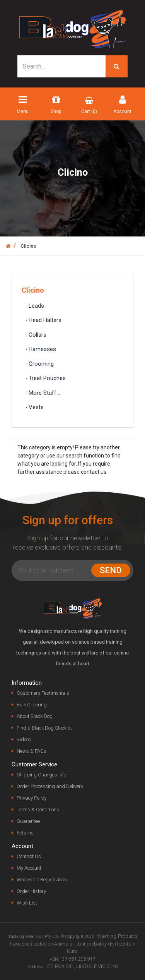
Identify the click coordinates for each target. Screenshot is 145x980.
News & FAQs (32, 751)
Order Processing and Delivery (50, 786)
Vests (36, 407)
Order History (31, 891)
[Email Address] (53, 571)
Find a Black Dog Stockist (44, 728)
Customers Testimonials (43, 693)
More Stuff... (44, 393)
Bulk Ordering (32, 705)
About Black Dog (35, 716)
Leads (36, 306)
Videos (24, 739)
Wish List (27, 903)
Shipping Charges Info (41, 775)
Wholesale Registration (42, 880)
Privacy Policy (32, 798)
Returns (25, 833)
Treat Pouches (47, 378)
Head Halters (45, 320)
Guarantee (28, 821)
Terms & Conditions (38, 810)
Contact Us (29, 856)
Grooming (41, 364)
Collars (38, 335)
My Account (29, 868)
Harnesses (42, 349)
